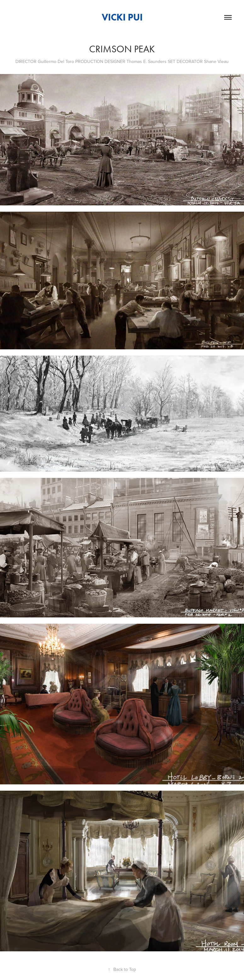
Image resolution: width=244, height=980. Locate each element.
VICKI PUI (122, 17)
